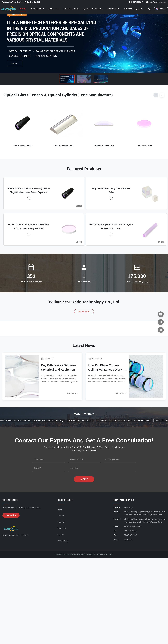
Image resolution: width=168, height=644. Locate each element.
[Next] (162, 95)
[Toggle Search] (149, 9)
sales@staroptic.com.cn (157, 2)
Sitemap (61, 535)
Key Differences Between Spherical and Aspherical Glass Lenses (58, 368)
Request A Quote (133, 9)
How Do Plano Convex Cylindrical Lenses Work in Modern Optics (107, 368)
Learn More (84, 312)
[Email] (161, 314)
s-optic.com (128, 507)
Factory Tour (71, 9)
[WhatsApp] (161, 330)
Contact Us (113, 9)
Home (23, 9)
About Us (54, 9)
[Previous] (156, 95)
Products (36, 9)
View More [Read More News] (73, 393)
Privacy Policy (63, 541)
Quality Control (93, 9)
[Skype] (161, 322)
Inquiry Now (11, 515)
